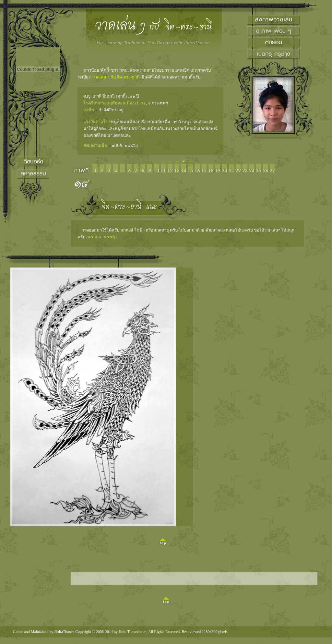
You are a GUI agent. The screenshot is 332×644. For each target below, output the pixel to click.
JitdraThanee (64, 632)
